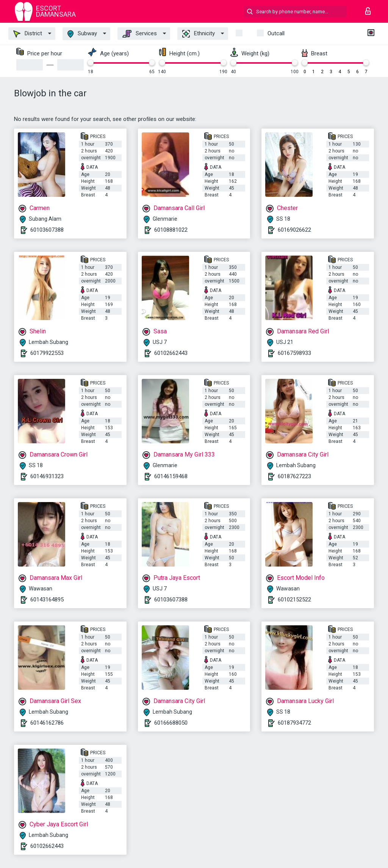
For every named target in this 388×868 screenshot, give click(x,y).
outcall (276, 33)
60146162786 (47, 723)
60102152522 (294, 600)
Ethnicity (199, 34)
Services (140, 34)
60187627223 (294, 476)
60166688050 (171, 723)
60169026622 (294, 230)
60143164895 (47, 600)
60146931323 (47, 476)
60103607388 (47, 230)
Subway (82, 34)
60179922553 (47, 353)
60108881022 (171, 230)
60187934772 (294, 723)
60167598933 (294, 353)
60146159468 (171, 476)
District (28, 34)
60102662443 (171, 353)
